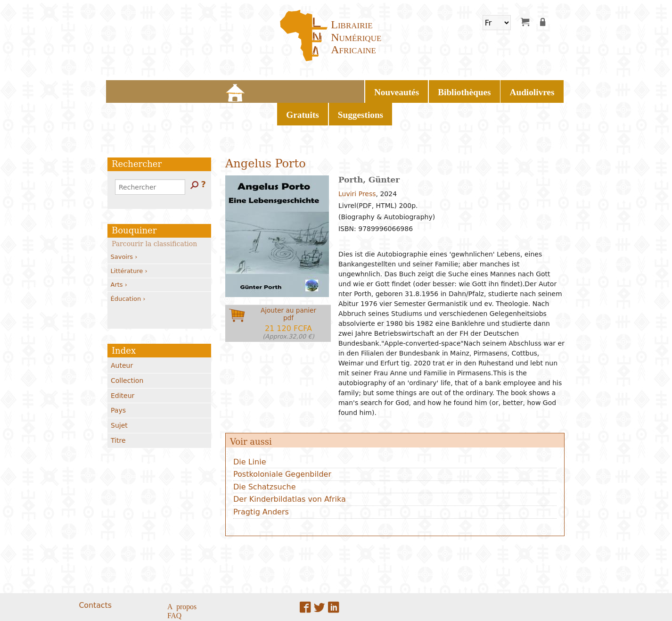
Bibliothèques (298, 90)
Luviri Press (357, 167)
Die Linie (250, 435)
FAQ (174, 588)
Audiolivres (354, 90)
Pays (118, 384)
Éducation (128, 272)
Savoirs (124, 230)
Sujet (119, 399)
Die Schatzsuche (265, 460)
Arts (119, 258)
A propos (182, 579)
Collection (127, 354)
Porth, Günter (369, 153)
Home (204, 90)
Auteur (122, 339)
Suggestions (450, 90)
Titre (118, 414)
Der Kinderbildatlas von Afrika (290, 473)
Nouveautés (241, 90)
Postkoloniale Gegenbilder (282, 448)
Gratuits (402, 90)
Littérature (129, 244)
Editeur (123, 369)
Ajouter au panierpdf (288, 297)
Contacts (95, 578)
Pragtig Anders (261, 485)
